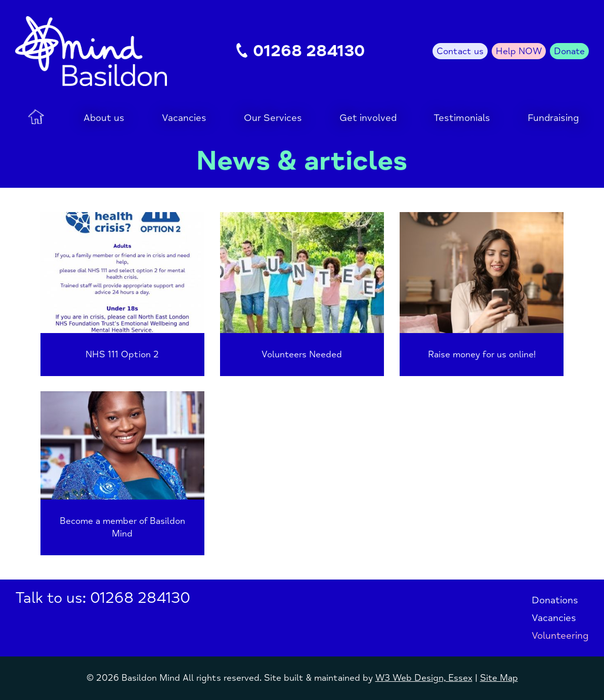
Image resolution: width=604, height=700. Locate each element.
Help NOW (519, 51)
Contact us (460, 51)
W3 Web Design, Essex (424, 678)
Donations (555, 600)
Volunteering (560, 636)
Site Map (499, 678)
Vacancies (554, 618)
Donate (569, 51)
